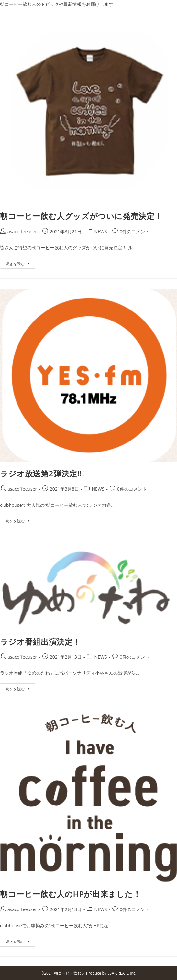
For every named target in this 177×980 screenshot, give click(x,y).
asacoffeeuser (22, 231)
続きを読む (18, 263)
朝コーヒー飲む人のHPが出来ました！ (71, 894)
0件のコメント (135, 231)
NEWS (100, 231)
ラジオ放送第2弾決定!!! (42, 473)
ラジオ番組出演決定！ (40, 642)
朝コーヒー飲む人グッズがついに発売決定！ (81, 216)
